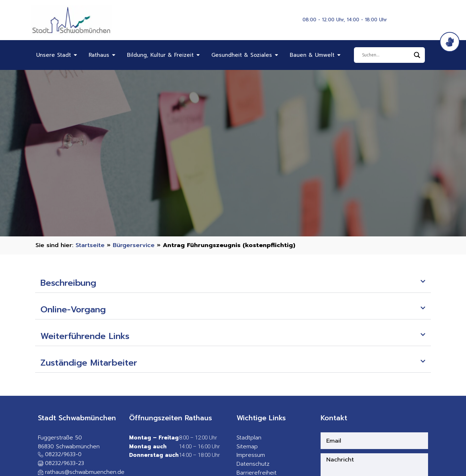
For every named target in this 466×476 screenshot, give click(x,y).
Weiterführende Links (85, 336)
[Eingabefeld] (386, 55)
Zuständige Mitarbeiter (89, 363)
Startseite (90, 245)
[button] (233, 283)
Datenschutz (253, 464)
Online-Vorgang (73, 310)
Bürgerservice (134, 245)
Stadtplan (249, 438)
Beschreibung (68, 283)
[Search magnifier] (417, 55)
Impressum (251, 455)
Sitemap (247, 447)
